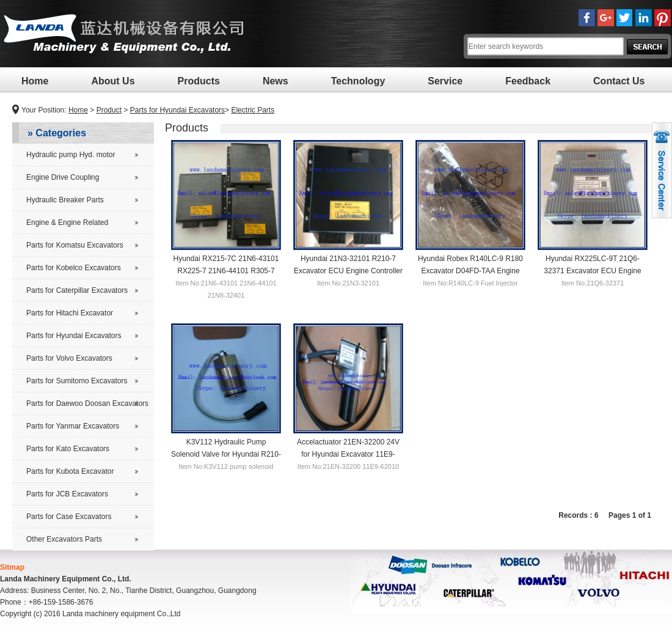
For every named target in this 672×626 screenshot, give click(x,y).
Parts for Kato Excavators (68, 449)
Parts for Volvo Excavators (69, 358)
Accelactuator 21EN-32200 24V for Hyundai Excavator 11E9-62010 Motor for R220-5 (348, 454)
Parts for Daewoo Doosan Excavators (87, 403)
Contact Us (619, 81)
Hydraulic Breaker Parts (65, 200)
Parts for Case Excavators (69, 517)
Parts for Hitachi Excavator (70, 313)
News (276, 81)
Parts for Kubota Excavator (70, 471)
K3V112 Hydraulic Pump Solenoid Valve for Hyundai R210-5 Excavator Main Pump (226, 454)
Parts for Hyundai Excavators (177, 110)
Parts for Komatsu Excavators (75, 245)
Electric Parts (253, 110)
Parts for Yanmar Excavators (73, 426)
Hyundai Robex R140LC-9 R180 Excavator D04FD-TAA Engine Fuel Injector (470, 270)
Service (445, 81)
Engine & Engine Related (67, 223)
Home (35, 81)
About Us (113, 81)
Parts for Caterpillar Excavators (77, 290)
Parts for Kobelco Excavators (74, 268)
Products (199, 81)
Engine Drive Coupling (63, 177)
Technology (358, 81)
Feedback (528, 81)
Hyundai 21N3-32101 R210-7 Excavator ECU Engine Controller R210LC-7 (348, 270)
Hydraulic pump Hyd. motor (71, 155)
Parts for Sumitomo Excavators (77, 381)
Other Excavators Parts (64, 539)
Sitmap (12, 567)
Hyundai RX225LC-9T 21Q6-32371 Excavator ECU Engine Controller (592, 270)
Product (109, 110)
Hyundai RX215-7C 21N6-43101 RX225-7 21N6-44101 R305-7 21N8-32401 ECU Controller (226, 270)
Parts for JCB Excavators (67, 494)
